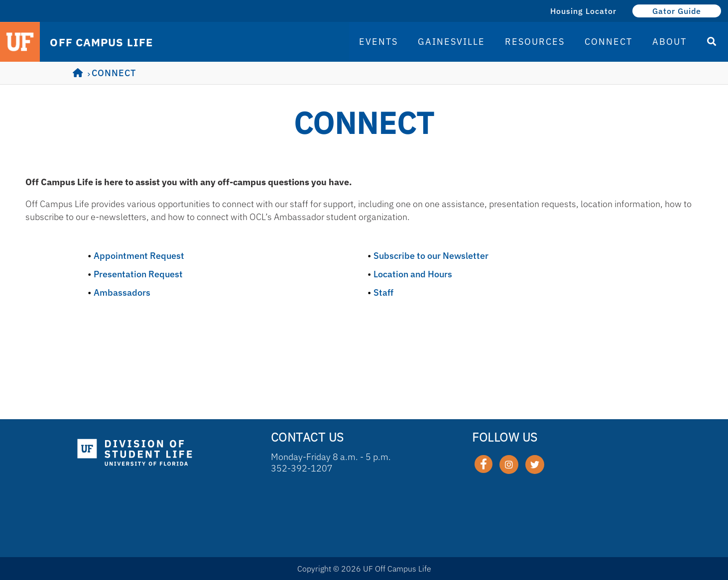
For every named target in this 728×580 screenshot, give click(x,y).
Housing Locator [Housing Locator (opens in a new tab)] (583, 11)
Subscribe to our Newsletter (431, 256)
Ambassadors (122, 292)
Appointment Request (139, 256)
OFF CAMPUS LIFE (101, 42)
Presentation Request (138, 274)
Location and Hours (413, 274)
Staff (383, 292)
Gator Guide (677, 11)
